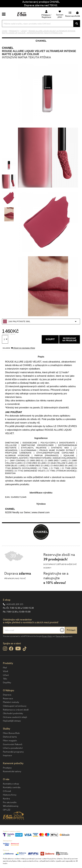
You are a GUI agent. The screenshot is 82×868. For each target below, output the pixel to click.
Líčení (6, 675)
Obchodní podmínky (13, 713)
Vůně (5, 671)
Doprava (7, 695)
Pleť (5, 668)
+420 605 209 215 (14, 604)
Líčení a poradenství (13, 748)
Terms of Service (62, 636)
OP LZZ (7, 810)
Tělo (5, 679)
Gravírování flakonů (13, 744)
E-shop (7, 600)
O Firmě (7, 791)
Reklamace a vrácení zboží (16, 710)
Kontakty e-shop (11, 784)
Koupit (50, 339)
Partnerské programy (13, 752)
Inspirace (7, 755)
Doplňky (7, 683)
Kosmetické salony (12, 771)
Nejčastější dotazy (12, 721)
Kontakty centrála (12, 787)
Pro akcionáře (10, 802)
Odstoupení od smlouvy (15, 706)
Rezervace (8, 699)
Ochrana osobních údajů (15, 717)
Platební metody (11, 702)
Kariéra (6, 799)
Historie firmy (10, 795)
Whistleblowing (11, 806)
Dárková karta (10, 737)
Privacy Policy (47, 636)
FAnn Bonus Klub (11, 733)
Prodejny (7, 768)
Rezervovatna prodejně (70, 339)
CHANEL (8, 48)
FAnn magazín (10, 741)
